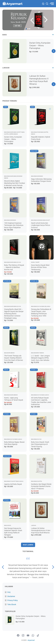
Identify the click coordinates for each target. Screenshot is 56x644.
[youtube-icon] (28, 636)
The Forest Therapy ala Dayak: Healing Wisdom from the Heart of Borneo (14, 358)
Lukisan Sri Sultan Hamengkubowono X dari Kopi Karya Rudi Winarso (41, 530)
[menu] (52, 4)
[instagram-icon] (23, 636)
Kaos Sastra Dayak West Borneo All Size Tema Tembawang (40, 267)
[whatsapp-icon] (33, 636)
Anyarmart (31, 640)
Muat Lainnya (28, 545)
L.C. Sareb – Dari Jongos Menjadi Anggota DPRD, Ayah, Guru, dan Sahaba (40, 358)
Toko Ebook (12, 604)
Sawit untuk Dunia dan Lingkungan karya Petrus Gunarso (41, 225)
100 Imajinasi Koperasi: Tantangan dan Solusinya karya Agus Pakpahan (14, 225)
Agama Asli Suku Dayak (13, 484)
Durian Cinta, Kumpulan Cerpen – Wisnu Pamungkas (40, 45)
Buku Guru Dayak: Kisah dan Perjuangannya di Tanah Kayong (40, 444)
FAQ (9, 592)
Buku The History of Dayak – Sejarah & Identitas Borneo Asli (14, 267)
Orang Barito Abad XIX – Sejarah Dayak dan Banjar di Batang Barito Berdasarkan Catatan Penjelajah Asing (14, 314)
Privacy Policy (13, 600)
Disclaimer (11, 596)
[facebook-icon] (18, 636)
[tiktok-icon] (38, 636)
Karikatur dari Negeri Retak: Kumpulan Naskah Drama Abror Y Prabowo (41, 486)
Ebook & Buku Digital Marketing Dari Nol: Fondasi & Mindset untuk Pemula (15, 183)
